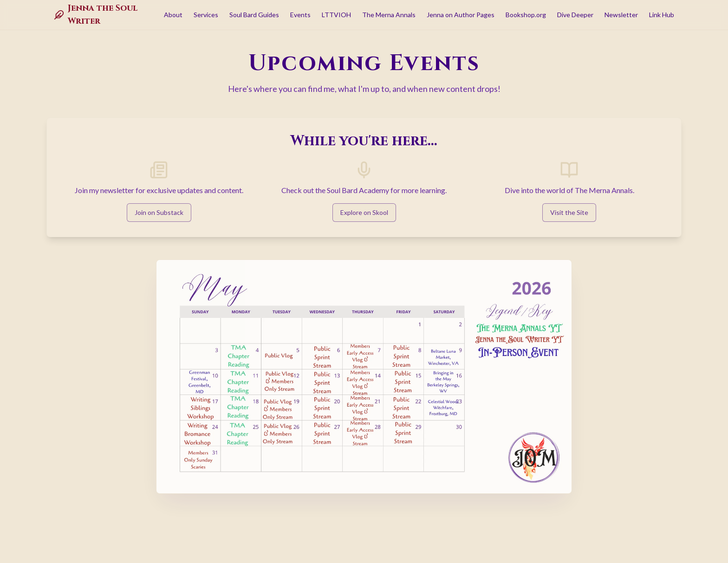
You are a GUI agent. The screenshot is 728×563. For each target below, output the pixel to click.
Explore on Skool (364, 212)
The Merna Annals (389, 15)
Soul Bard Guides (254, 15)
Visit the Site (569, 212)
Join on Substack (159, 212)
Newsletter (621, 15)
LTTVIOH (336, 15)
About (173, 15)
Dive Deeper (575, 15)
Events (300, 15)
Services (206, 15)
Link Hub (662, 15)
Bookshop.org (526, 15)
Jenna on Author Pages (461, 15)
